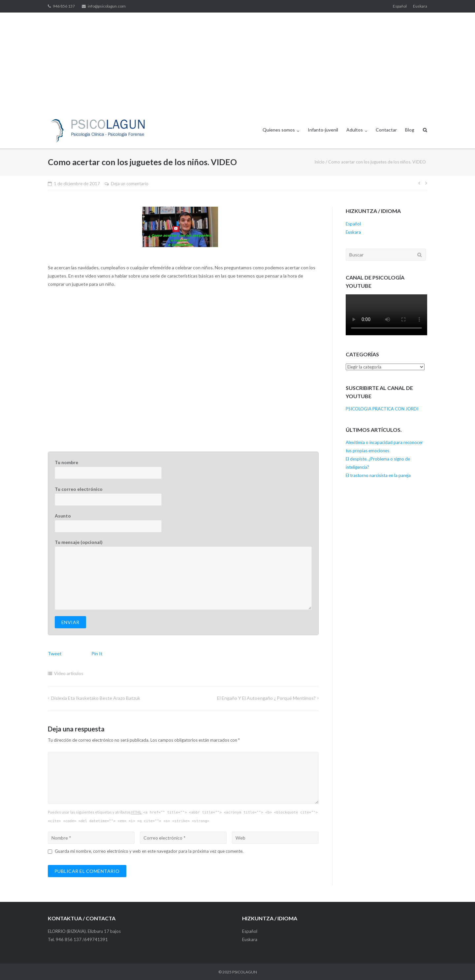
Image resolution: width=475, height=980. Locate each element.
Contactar (386, 130)
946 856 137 (64, 6)
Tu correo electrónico (183, 496)
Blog (410, 130)
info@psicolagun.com (107, 6)
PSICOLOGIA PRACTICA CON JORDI (382, 409)
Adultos (355, 130)
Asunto (183, 523)
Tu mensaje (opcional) (183, 575)
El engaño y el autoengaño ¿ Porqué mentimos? (266, 698)
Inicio (319, 162)
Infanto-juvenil (323, 130)
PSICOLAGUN (245, 972)
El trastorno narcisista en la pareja (378, 475)
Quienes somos (279, 130)
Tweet (55, 653)
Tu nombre (183, 469)
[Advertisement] (237, 62)
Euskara (420, 6)
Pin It (97, 653)
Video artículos (69, 673)
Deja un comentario (130, 184)
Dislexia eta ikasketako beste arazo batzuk (96, 698)
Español (400, 6)
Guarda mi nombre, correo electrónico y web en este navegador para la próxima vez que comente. (149, 851)
